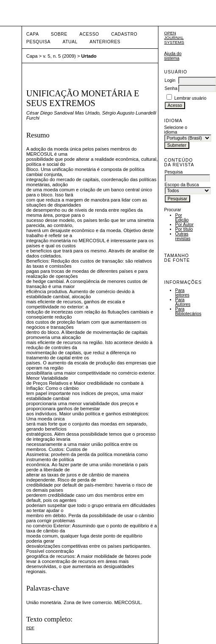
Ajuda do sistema (173, 56)
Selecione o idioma (176, 130)
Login (170, 80)
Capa (33, 34)
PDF (30, 628)
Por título (184, 229)
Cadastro (124, 34)
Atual (70, 42)
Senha (171, 88)
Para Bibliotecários (188, 311)
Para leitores (183, 293)
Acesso (89, 34)
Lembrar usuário (191, 98)
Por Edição (182, 218)
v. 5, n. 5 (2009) (60, 56)
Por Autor (184, 225)
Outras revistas (183, 236)
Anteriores (105, 42)
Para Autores (183, 302)
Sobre (59, 34)
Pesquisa (38, 42)
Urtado (89, 56)
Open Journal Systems (174, 38)
